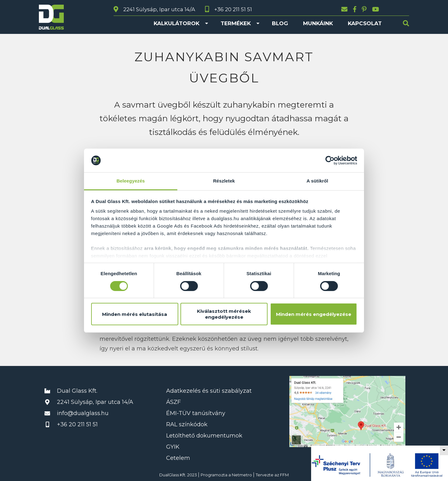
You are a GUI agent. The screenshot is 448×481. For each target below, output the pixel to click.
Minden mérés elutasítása (135, 314)
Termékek (236, 23)
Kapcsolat (365, 23)
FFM (284, 475)
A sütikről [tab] (317, 181)
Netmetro (242, 475)
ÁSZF (173, 402)
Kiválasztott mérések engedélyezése (224, 314)
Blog (280, 23)
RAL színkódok (187, 424)
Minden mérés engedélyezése (314, 314)
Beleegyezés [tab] (131, 181)
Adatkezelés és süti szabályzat (209, 391)
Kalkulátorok (177, 23)
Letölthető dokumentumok (204, 436)
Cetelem (178, 458)
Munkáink (318, 23)
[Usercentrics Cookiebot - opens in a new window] (330, 160)
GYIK (173, 447)
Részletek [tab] (224, 181)
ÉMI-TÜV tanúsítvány (196, 413)
